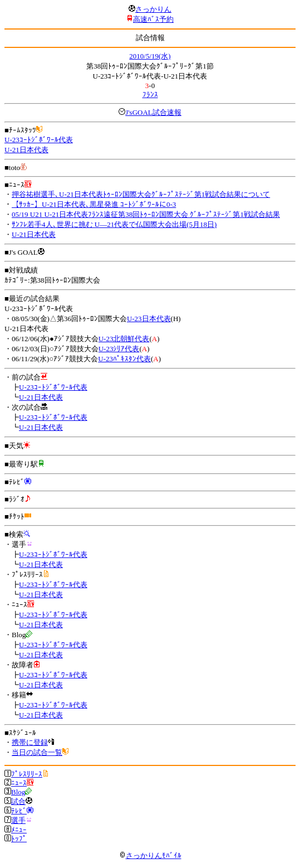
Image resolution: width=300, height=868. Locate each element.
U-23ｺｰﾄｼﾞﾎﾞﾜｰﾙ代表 (39, 140)
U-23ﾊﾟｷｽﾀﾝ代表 (124, 359)
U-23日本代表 (149, 319)
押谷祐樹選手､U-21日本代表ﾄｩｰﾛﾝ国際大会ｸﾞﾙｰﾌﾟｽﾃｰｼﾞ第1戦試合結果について (141, 194)
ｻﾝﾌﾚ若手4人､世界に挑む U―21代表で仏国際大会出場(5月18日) (114, 224)
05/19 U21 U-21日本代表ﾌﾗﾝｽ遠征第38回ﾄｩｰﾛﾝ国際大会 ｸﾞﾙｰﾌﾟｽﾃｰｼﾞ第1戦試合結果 (146, 214)
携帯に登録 (30, 742)
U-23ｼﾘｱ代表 (119, 349)
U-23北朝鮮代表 (124, 339)
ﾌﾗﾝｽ (150, 94)
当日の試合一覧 (37, 752)
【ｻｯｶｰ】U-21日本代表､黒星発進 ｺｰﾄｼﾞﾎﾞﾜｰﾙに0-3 (94, 204)
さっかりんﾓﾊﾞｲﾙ (150, 855)
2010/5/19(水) (150, 56)
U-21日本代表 (26, 150)
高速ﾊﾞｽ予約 (153, 19)
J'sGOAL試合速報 (153, 112)
